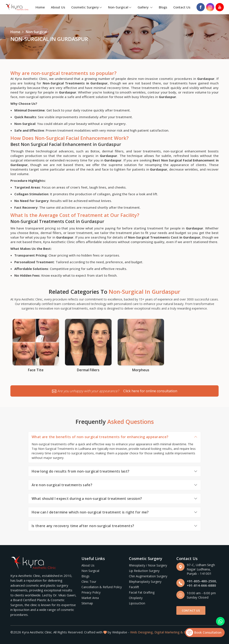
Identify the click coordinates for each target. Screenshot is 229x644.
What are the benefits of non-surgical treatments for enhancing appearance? (100, 437)
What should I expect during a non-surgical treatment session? (87, 499)
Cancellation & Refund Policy (102, 587)
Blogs (163, 7)
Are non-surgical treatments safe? (62, 485)
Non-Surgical (120, 7)
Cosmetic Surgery (87, 7)
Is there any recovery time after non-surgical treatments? (83, 526)
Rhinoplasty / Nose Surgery (148, 565)
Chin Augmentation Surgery (148, 576)
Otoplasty (136, 598)
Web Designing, (142, 632)
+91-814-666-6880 (201, 585)
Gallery (145, 7)
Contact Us (182, 7)
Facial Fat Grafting (142, 592)
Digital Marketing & (169, 632)
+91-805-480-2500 (201, 581)
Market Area (90, 598)
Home (40, 7)
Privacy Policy (91, 592)
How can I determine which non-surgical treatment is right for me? (90, 512)
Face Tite (36, 370)
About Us (58, 7)
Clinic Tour (89, 582)
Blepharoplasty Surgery (145, 582)
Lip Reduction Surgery (144, 571)
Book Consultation (204, 633)
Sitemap (87, 603)
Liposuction (137, 603)
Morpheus (141, 370)
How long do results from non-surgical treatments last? (80, 471)
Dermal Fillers (88, 370)
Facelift (134, 587)
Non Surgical (90, 571)
